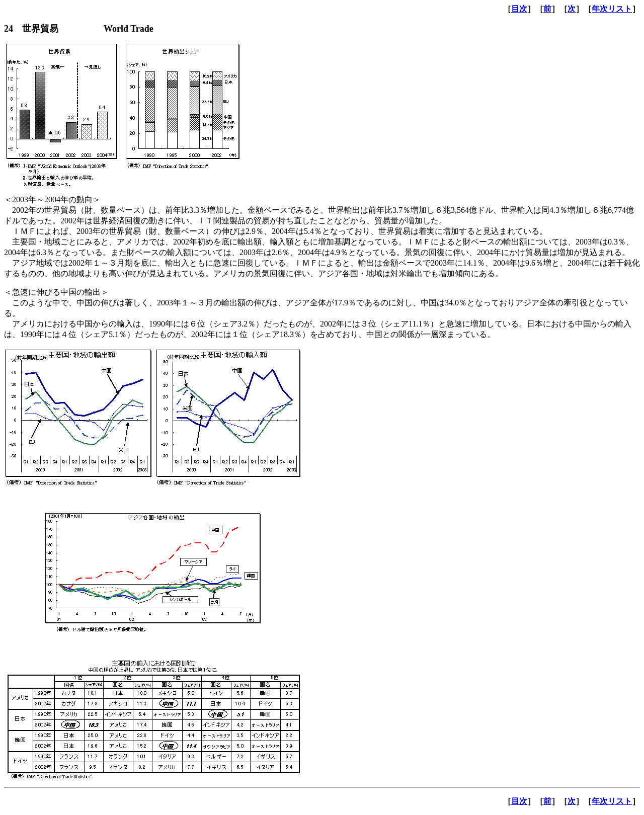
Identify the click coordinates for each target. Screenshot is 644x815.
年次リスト (612, 9)
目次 (519, 9)
